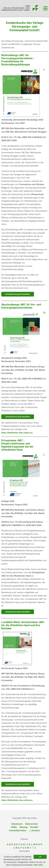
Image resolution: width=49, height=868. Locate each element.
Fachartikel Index (18, 831)
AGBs (14, 827)
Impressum (17, 824)
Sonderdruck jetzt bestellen (18, 294)
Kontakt (34, 827)
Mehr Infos (38, 865)
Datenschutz (31, 824)
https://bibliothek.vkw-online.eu (17, 433)
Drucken (34, 831)
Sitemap (24, 827)
